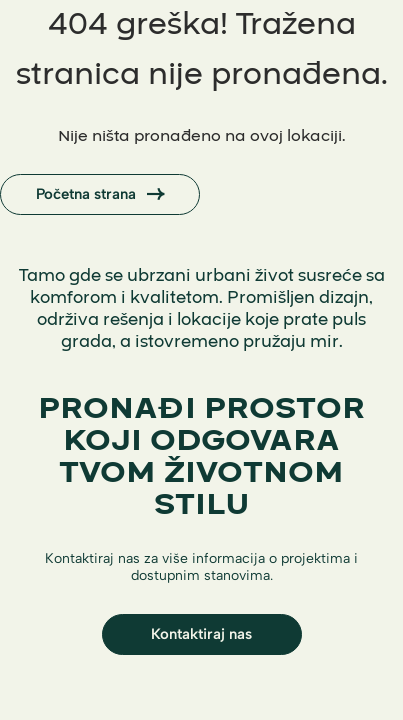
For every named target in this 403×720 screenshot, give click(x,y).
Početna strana (100, 195)
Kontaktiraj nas (201, 634)
